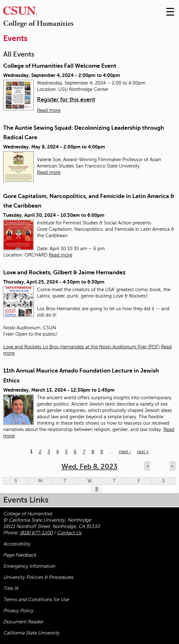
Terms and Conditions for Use (36, 599)
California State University (31, 633)
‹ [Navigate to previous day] (148, 466)
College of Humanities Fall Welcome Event (60, 66)
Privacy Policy (18, 611)
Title (11, 588)
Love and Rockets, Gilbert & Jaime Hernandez (64, 272)
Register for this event (66, 99)
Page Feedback (20, 555)
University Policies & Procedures (38, 577)
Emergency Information (29, 566)
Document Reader (23, 622)
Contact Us (69, 533)
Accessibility (17, 544)
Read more (49, 110)
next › (125, 452)
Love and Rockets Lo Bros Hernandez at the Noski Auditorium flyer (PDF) (81, 347)
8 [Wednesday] (97, 489)
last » (143, 452)
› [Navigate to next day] (172, 466)
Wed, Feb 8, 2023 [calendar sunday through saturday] (89, 466)
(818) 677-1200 (36, 533)
